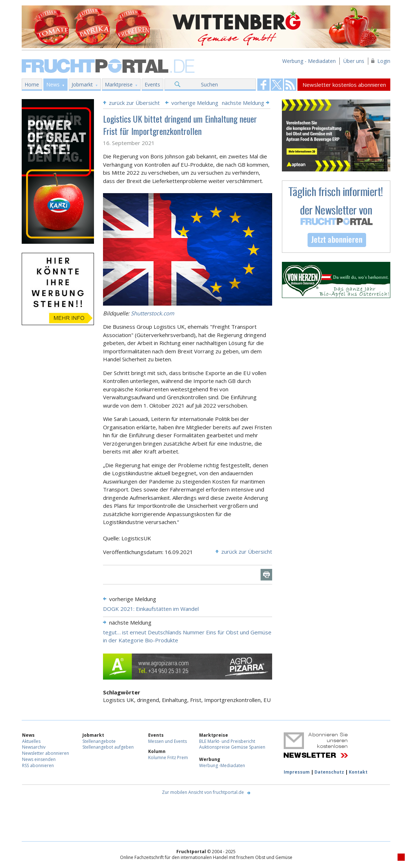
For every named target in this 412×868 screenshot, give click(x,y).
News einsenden (39, 759)
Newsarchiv (34, 747)
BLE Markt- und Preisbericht (227, 741)
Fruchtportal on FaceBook (263, 85)
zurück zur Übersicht (134, 103)
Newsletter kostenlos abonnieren (344, 85)
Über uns (354, 61)
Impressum (297, 772)
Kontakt (358, 772)
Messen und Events (168, 741)
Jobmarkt (82, 84)
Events (152, 84)
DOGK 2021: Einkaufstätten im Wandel (151, 609)
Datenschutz (329, 772)
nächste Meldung (243, 103)
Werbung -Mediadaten (222, 765)
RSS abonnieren (38, 765)
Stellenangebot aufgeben (108, 747)
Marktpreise (119, 84)
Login (384, 61)
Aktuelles (31, 741)
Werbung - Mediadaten (309, 61)
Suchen (209, 84)
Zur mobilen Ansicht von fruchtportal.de (203, 792)
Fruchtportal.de (109, 65)
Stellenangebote (99, 741)
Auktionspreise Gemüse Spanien (232, 747)
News (53, 84)
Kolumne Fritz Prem (168, 758)
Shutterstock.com (153, 313)
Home (32, 84)
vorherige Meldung (195, 103)
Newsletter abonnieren (46, 753)
